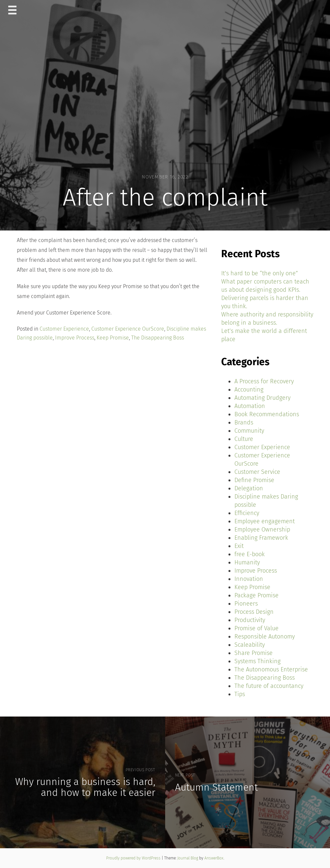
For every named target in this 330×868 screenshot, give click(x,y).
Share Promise (254, 653)
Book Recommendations (267, 414)
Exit (239, 546)
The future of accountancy (269, 686)
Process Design (254, 612)
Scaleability (250, 645)
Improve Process (75, 338)
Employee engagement (265, 521)
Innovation (249, 579)
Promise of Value (256, 628)
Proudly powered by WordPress (134, 858)
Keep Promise (113, 338)
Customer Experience (64, 329)
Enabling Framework (261, 538)
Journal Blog (188, 858)
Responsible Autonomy (265, 637)
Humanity (247, 562)
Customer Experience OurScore (128, 329)
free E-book (250, 554)
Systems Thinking (257, 661)
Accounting (249, 390)
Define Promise (254, 480)
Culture (244, 439)
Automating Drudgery (262, 398)
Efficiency (247, 513)
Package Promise (256, 595)
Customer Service (257, 472)
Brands (244, 422)
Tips (240, 694)
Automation (250, 406)
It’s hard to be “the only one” (260, 273)
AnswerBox (214, 858)
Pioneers (246, 604)
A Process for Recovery (264, 381)
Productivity (250, 620)
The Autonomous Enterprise (271, 669)
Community (249, 431)
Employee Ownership (262, 529)
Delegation (249, 488)
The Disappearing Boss (158, 338)
